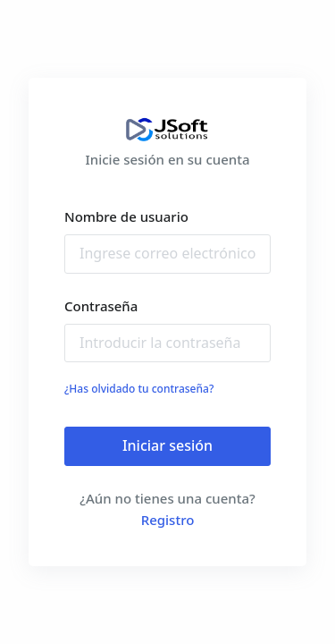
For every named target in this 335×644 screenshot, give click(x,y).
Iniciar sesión (167, 445)
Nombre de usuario (126, 216)
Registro (168, 520)
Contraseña (101, 306)
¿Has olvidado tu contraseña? (139, 389)
